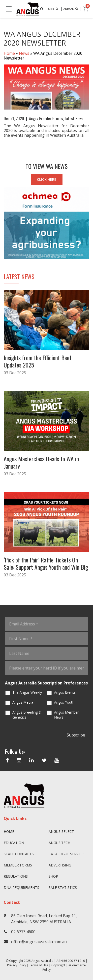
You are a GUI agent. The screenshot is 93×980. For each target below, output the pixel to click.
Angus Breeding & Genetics (27, 715)
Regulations (16, 876)
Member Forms (18, 865)
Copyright (58, 965)
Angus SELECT (61, 831)
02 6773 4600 (23, 932)
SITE (54, 9)
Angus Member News (66, 715)
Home (9, 53)
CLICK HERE (47, 179)
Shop (53, 876)
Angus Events (65, 692)
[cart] (86, 9)
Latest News (74, 119)
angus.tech (59, 843)
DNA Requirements (21, 888)
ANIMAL (71, 9)
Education (14, 843)
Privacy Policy (17, 965)
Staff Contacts (19, 854)
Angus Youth (64, 702)
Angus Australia (42, 961)
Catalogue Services (67, 854)
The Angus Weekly (27, 692)
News (24, 53)
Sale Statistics (63, 888)
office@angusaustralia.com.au (39, 942)
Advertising (60, 865)
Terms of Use (39, 965)
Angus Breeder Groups (46, 119)
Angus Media (23, 702)
